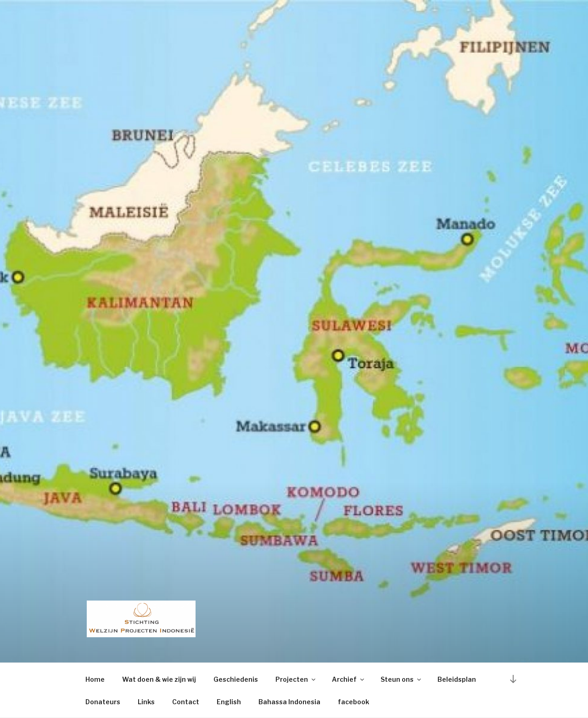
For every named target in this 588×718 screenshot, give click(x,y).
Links (146, 702)
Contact (186, 702)
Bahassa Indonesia (289, 702)
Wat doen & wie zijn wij (159, 679)
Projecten (296, 679)
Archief (349, 679)
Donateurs (103, 702)
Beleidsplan (457, 679)
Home (95, 679)
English (229, 702)
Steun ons (401, 679)
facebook (353, 702)
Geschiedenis (236, 679)
